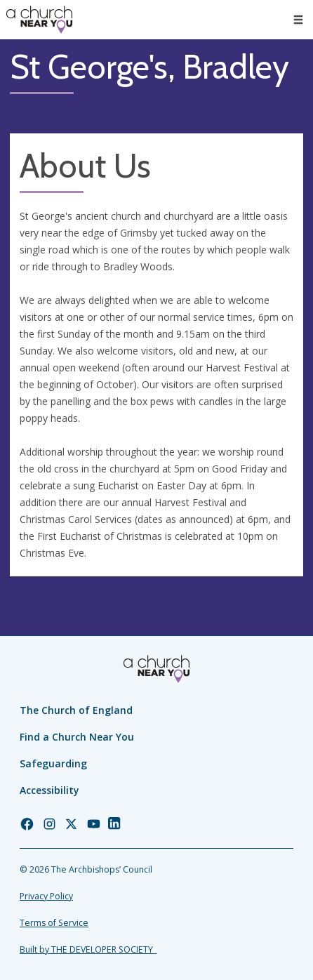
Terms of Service (54, 923)
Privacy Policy (46, 896)
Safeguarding (53, 763)
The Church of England (76, 710)
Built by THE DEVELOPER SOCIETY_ (88, 949)
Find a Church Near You (77, 737)
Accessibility (49, 790)
